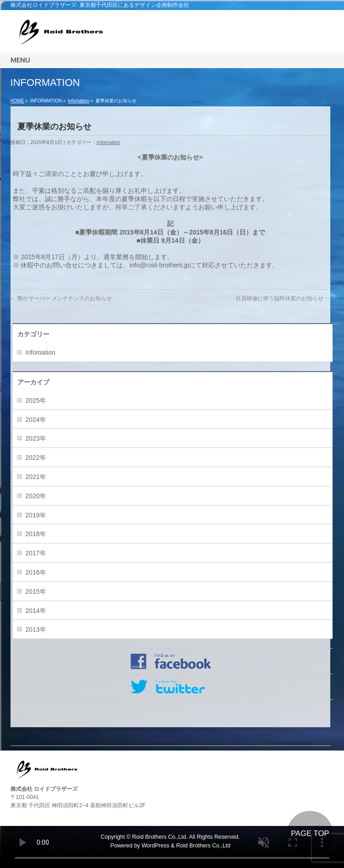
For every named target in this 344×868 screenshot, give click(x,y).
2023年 (36, 438)
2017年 (36, 553)
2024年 (36, 420)
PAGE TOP (310, 833)
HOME (17, 101)
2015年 (36, 591)
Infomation (79, 101)
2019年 (36, 515)
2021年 (36, 477)
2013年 (36, 629)
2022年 (36, 458)
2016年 (36, 572)
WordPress (156, 846)
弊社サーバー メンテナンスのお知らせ (61, 298)
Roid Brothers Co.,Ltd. (160, 837)
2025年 (36, 400)
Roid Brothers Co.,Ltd (203, 846)
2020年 (36, 496)
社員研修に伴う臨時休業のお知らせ (283, 298)
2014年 (36, 611)
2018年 (36, 534)
